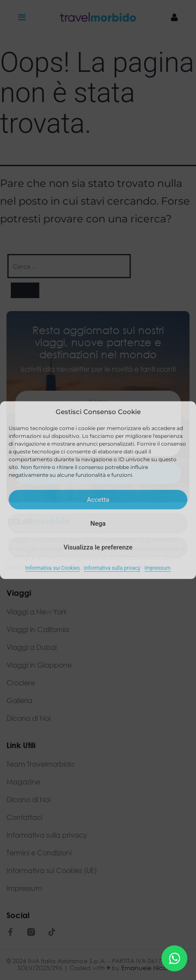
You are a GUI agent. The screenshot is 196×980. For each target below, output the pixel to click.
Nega (98, 524)
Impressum (158, 568)
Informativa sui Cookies (53, 568)
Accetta (98, 500)
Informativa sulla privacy (112, 568)
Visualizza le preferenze (98, 547)
